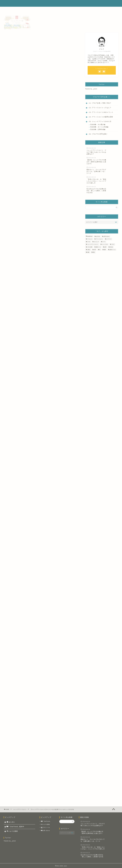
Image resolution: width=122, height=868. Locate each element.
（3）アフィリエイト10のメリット (101, 112)
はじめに (65, 3)
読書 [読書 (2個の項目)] (88, 252)
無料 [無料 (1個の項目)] (105, 250)
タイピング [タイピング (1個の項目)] (96, 242)
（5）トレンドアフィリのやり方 (100, 121)
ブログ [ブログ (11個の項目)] (113, 244)
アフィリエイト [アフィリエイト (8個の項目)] (99, 239)
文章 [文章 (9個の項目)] (95, 250)
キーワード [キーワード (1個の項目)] (109, 239)
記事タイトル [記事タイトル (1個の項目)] (112, 250)
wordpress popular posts (44, 319)
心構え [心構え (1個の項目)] (89, 250)
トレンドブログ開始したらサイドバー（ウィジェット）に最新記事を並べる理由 (43, 623)
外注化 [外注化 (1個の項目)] (111, 247)
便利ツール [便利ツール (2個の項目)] (98, 247)
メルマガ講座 (101, 3)
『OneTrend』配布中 (82, 3)
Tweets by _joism (91, 89)
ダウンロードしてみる (42, 697)
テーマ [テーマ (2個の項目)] (104, 242)
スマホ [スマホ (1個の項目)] (89, 242)
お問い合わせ (46, 831)
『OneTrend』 (46, 821)
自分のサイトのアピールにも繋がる (30, 162)
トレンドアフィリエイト (14, 36)
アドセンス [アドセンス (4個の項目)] (90, 239)
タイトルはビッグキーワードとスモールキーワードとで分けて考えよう (37, 424)
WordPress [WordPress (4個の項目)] (90, 236)
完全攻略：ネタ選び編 (98, 125)
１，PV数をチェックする (26, 156)
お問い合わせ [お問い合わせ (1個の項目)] (106, 236)
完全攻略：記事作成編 (98, 129)
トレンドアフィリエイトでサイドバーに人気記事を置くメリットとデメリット (40, 581)
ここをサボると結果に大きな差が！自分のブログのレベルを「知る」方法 (40, 618)
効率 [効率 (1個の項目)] (105, 247)
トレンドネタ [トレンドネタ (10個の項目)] (105, 244)
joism (7, 3)
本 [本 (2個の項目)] (100, 250)
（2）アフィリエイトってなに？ (100, 108)
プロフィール (46, 827)
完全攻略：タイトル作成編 (99, 127)
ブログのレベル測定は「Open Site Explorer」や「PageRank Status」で (40, 620)
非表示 (45, 146)
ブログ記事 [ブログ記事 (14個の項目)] (90, 247)
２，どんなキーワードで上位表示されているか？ (35, 159)
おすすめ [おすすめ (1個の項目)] (98, 236)
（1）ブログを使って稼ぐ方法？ (100, 103)
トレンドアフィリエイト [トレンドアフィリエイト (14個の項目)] (93, 244)
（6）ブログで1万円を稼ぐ (98, 134)
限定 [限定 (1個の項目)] (94, 252)
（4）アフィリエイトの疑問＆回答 (100, 117)
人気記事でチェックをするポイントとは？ (33, 153)
